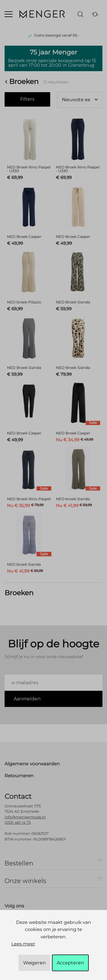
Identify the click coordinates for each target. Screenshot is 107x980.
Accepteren (70, 963)
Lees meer (23, 944)
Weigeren (34, 963)
